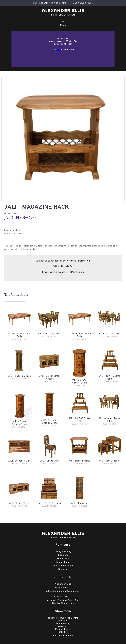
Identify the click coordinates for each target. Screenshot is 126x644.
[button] (63, 23)
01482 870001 (66, 267)
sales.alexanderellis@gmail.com (67, 272)
